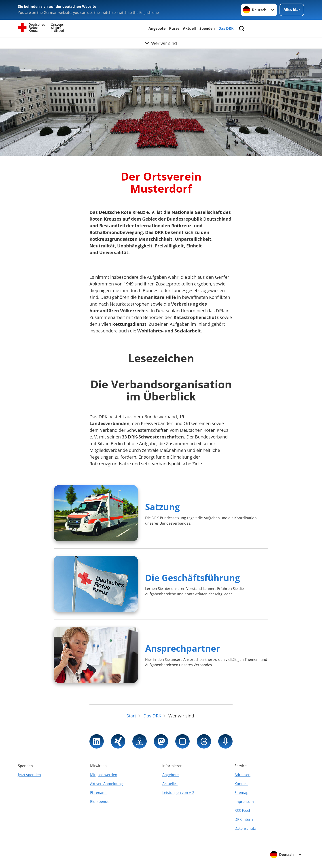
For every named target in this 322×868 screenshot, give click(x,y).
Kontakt (241, 784)
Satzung (162, 507)
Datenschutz (245, 828)
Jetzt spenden (29, 775)
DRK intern (244, 819)
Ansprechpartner (183, 648)
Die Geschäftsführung (193, 578)
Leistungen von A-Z (178, 793)
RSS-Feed (242, 811)
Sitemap (241, 793)
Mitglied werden (104, 775)
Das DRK (226, 28)
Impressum (244, 802)
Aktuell (189, 28)
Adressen (243, 775)
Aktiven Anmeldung (106, 784)
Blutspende (100, 802)
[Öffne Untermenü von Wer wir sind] (161, 43)
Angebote (157, 28)
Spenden (207, 28)
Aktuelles (170, 784)
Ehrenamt (99, 793)
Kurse (174, 28)
